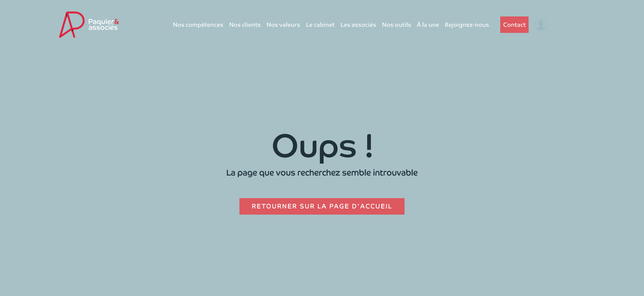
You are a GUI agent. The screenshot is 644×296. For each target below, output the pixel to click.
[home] (89, 25)
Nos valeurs (283, 25)
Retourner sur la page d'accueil (322, 206)
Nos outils (397, 25)
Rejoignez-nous (467, 25)
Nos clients (245, 25)
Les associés (358, 25)
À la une (428, 25)
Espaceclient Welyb (567, 25)
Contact (514, 25)
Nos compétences (198, 25)
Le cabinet (320, 25)
